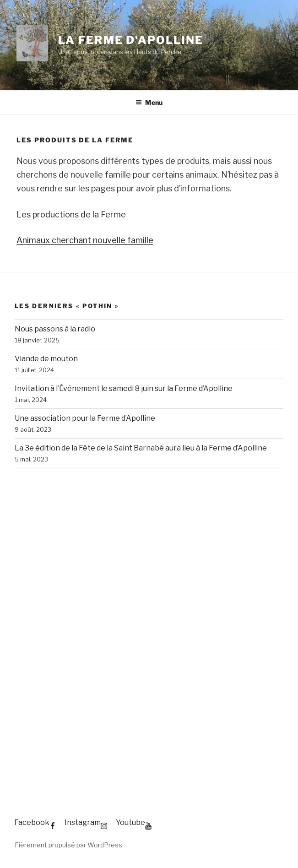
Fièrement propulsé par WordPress (68, 845)
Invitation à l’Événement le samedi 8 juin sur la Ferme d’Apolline (124, 388)
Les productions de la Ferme (71, 214)
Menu (149, 102)
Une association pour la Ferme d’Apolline (85, 418)
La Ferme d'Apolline (130, 40)
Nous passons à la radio (55, 329)
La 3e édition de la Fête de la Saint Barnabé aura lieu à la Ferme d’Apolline (141, 448)
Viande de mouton (46, 359)
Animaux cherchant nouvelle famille (85, 240)
